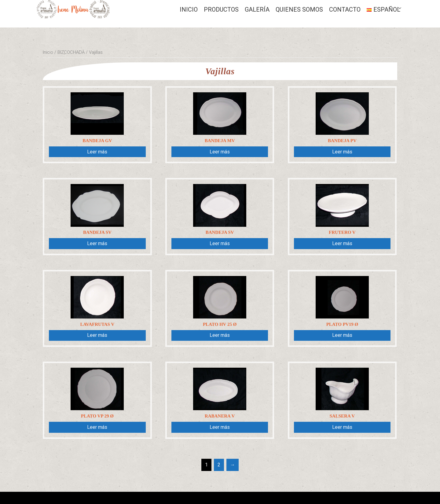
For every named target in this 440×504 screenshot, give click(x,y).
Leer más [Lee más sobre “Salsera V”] (342, 427)
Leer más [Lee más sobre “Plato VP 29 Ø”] (97, 427)
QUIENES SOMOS (299, 9)
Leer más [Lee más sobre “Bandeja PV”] (342, 152)
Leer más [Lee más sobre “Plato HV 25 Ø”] (220, 335)
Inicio (189, 9)
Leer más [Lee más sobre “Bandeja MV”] (220, 152)
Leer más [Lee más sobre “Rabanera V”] (220, 427)
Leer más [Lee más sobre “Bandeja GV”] (97, 152)
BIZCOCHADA (71, 52)
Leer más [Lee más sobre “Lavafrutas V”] (97, 335)
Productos (221, 9)
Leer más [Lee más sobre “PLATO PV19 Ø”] (342, 335)
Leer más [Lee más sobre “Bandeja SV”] (97, 243)
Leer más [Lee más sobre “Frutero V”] (342, 243)
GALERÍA (257, 9)
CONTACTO (345, 9)
